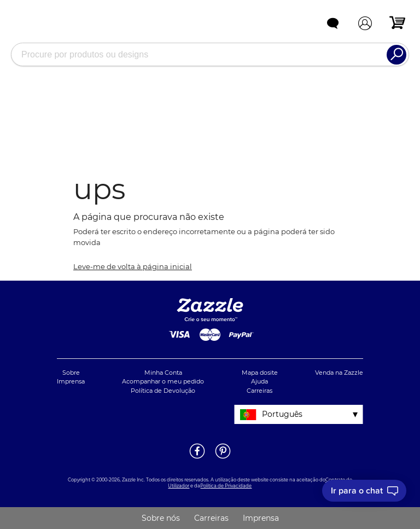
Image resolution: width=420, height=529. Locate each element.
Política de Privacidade (226, 486)
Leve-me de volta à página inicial (133, 266)
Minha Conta (163, 373)
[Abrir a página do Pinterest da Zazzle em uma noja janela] (223, 458)
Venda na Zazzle (339, 373)
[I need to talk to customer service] (364, 491)
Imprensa (71, 381)
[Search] (396, 55)
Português (282, 414)
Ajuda (259, 381)
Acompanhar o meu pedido (163, 381)
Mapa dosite (260, 373)
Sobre (71, 373)
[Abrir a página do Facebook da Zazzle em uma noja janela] (197, 458)
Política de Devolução (163, 391)
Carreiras (259, 391)
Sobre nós (161, 518)
